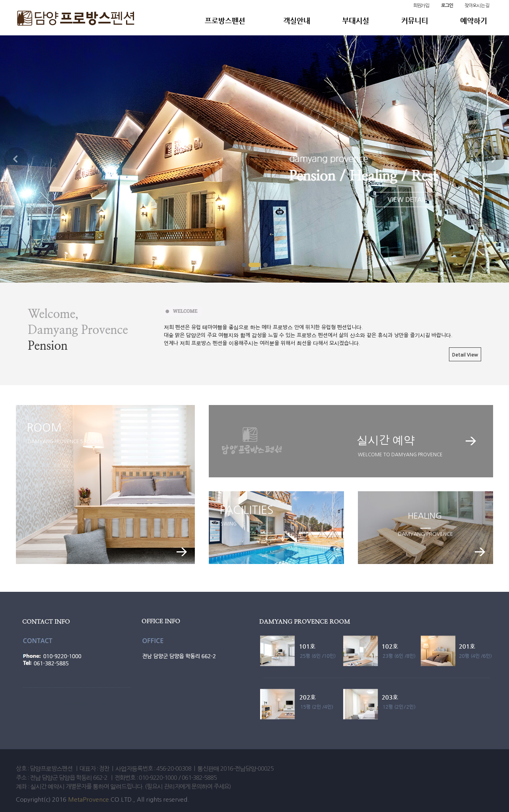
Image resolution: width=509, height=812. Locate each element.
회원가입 (421, 6)
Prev (16, 159)
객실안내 (294, 20)
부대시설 (352, 20)
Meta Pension (235, 20)
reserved (175, 799)
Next (493, 159)
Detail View (465, 355)
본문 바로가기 (0, 0)
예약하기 (474, 20)
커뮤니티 (407, 20)
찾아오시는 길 (477, 6)
